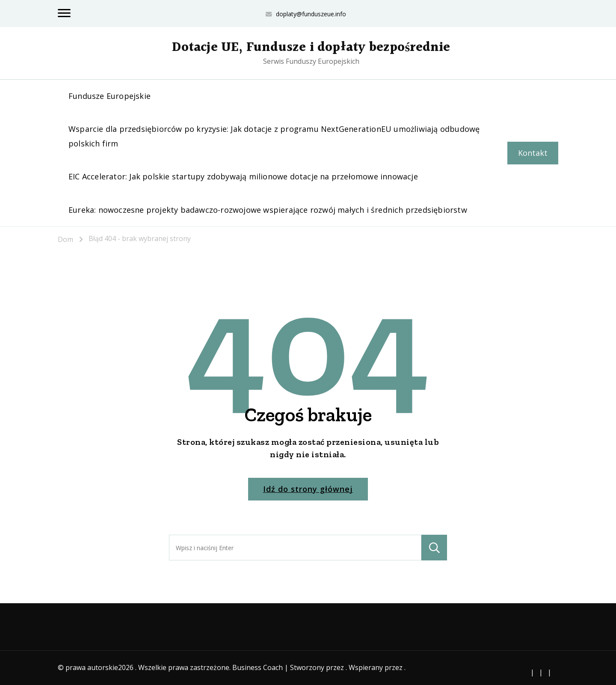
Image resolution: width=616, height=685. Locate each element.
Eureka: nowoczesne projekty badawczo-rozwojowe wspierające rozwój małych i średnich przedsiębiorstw (268, 210)
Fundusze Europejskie (110, 96)
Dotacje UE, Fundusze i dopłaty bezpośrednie (311, 48)
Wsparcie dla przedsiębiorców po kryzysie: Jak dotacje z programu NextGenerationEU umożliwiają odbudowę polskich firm (274, 136)
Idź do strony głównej (308, 489)
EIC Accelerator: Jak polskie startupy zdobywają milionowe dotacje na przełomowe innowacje (243, 176)
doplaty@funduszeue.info (311, 14)
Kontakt (533, 153)
